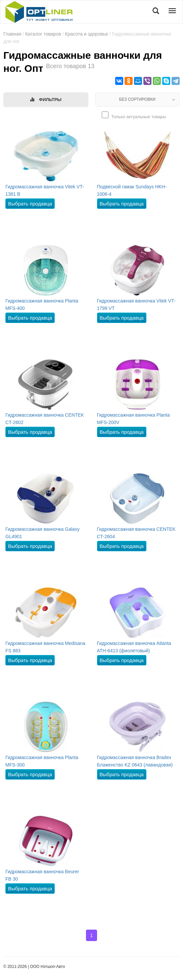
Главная (12, 34)
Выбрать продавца (30, 204)
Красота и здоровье (87, 34)
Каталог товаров (43, 34)
